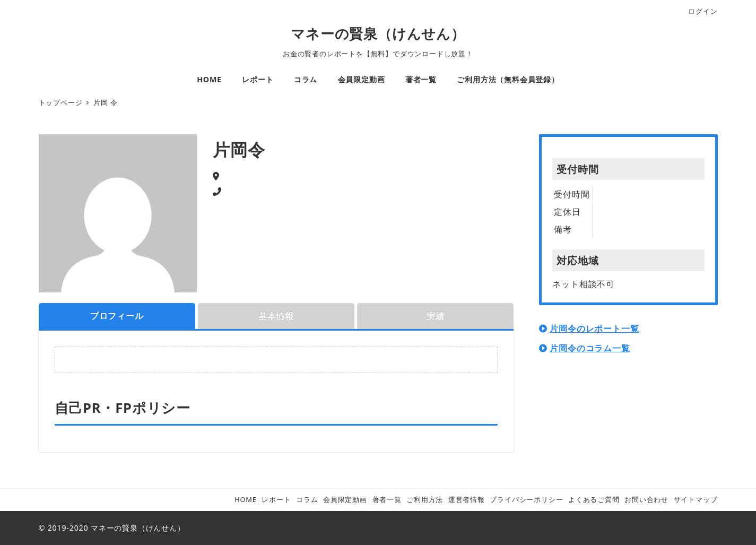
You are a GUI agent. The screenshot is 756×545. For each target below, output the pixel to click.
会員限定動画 (345, 499)
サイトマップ (696, 499)
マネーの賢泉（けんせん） (378, 34)
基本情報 (276, 316)
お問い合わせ (646, 499)
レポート (276, 499)
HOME (245, 499)
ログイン (703, 11)
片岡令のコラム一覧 (590, 348)
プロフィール (117, 316)
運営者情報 (467, 499)
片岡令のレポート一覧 (594, 328)
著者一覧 (387, 499)
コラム (307, 499)
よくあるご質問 (594, 499)
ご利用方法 (425, 499)
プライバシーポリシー (526, 499)
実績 (436, 316)
